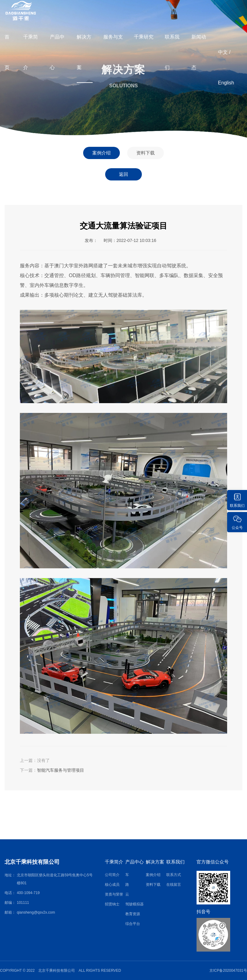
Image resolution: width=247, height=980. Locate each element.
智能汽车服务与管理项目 (61, 770)
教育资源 (133, 914)
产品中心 (57, 52)
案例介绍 (101, 153)
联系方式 (174, 875)
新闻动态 (199, 52)
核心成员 (112, 885)
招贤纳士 (112, 904)
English (226, 83)
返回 (123, 174)
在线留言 (174, 885)
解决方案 (84, 52)
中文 (223, 52)
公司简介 (112, 875)
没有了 (43, 760)
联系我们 (172, 52)
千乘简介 (31, 52)
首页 (7, 52)
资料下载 (146, 153)
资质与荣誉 (114, 894)
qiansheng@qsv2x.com (36, 912)
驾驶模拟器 (135, 904)
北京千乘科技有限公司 (32, 862)
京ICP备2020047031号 (228, 971)
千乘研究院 (144, 52)
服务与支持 (113, 52)
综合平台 (133, 924)
